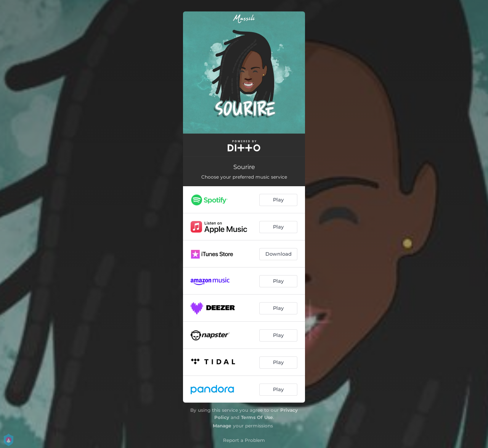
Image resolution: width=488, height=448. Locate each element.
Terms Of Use (257, 417)
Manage (222, 426)
